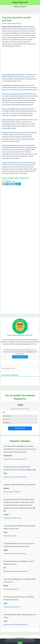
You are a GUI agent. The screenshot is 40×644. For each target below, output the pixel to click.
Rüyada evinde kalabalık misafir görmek (13, 163)
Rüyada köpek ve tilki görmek (12, 492)
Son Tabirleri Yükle (20, 428)
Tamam (20, 643)
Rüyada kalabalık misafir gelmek (11, 120)
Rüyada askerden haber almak (12, 518)
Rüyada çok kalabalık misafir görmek (13, 132)
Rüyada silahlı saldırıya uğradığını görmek (16, 625)
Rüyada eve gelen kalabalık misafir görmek (14, 94)
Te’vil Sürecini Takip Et (20, 357)
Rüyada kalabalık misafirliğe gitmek (12, 85)
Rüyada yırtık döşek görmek (12, 607)
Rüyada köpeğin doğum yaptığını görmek (15, 571)
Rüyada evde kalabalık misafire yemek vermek (15, 109)
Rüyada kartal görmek (10, 536)
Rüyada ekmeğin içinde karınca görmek (15, 554)
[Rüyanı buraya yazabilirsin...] (20, 368)
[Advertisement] (20, 60)
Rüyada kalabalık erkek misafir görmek (13, 75)
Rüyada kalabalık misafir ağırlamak (12, 145)
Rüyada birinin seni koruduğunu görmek (15, 459)
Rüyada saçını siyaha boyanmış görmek (15, 477)
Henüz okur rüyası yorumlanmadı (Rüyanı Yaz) (12, 24)
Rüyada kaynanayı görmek (11, 589)
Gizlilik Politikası (20, 638)
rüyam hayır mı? (20, 2)
